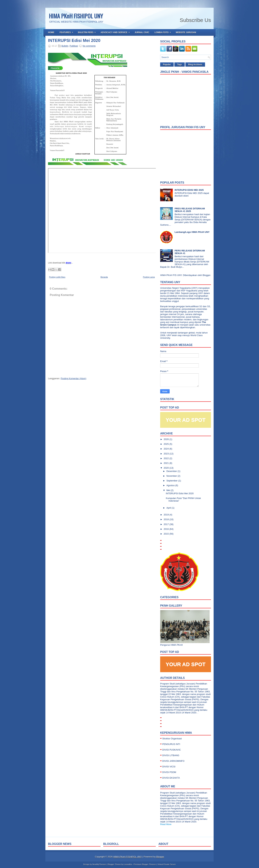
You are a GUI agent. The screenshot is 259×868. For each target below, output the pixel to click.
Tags (180, 65)
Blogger (206, 275)
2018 (167, 519)
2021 (167, 463)
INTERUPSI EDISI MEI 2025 (189, 190)
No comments (89, 46)
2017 (167, 524)
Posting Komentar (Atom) (73, 378)
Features (67, 31)
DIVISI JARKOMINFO (173, 761)
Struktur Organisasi (172, 739)
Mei (169, 490)
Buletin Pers (88, 31)
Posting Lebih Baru (57, 277)
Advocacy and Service (116, 31)
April (169, 508)
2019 (167, 515)
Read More (166, 824)
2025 (167, 444)
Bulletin (65, 46)
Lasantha (128, 864)
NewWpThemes (99, 864)
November (172, 476)
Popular (167, 65)
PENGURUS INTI (171, 744)
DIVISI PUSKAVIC (172, 750)
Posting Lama (149, 277)
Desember (172, 471)
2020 (167, 468)
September (172, 481)
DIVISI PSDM (169, 772)
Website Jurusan (186, 32)
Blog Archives (195, 65)
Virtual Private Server (167, 864)
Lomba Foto (164, 31)
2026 (167, 439)
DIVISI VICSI (169, 767)
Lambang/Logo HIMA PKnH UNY (192, 232)
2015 (167, 534)
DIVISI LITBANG (171, 755)
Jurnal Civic (142, 32)
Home (51, 32)
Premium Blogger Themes (145, 864)
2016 (167, 529)
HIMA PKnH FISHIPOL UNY (76, 16)
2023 (167, 454)
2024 (167, 449)
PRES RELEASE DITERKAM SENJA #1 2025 (190, 210)
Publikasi (74, 46)
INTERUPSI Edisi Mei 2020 (74, 40)
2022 (167, 458)
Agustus (171, 485)
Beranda (104, 277)
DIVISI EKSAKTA (171, 778)
